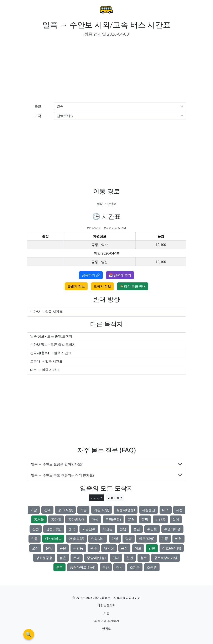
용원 (63, 548)
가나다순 (97, 498)
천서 (116, 558)
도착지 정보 (102, 286)
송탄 (137, 529)
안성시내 (98, 539)
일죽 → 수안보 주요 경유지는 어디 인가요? (63, 475)
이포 (138, 548)
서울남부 (89, 529)
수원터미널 (172, 529)
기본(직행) (102, 510)
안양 (115, 539)
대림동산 (149, 510)
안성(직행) (76, 539)
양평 (129, 539)
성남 (123, 529)
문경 (131, 519)
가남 (34, 510)
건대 (47, 510)
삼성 (36, 529)
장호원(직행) (172, 548)
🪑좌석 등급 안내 (133, 286)
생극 (72, 529)
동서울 (39, 519)
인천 (152, 548)
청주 (144, 558)
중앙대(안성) (96, 558)
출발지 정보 (76, 286)
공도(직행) (66, 510)
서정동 (108, 529)
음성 (124, 548)
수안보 (152, 529)
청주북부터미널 (166, 558)
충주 (59, 567)
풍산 (106, 567)
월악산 (109, 548)
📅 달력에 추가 (120, 275)
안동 (35, 539)
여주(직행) (147, 539)
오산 (35, 548)
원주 (94, 548)
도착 (38, 116)
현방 (119, 567)
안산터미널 (53, 539)
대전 (179, 510)
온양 (49, 548)
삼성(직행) (54, 529)
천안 (130, 558)
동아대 (56, 519)
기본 (83, 510)
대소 (166, 510)
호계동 (135, 567)
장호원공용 (44, 558)
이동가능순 (115, 498)
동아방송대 (76, 519)
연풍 (165, 539)
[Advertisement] (65, 70)
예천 (178, 539)
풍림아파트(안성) (83, 567)
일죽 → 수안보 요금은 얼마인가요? (57, 464)
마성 (95, 519)
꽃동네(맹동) (126, 510)
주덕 (77, 558)
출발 (38, 106)
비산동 (160, 519)
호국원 (152, 567)
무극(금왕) (113, 519)
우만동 (78, 548)
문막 (145, 519)
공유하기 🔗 (91, 275)
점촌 (63, 558)
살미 (176, 519)
